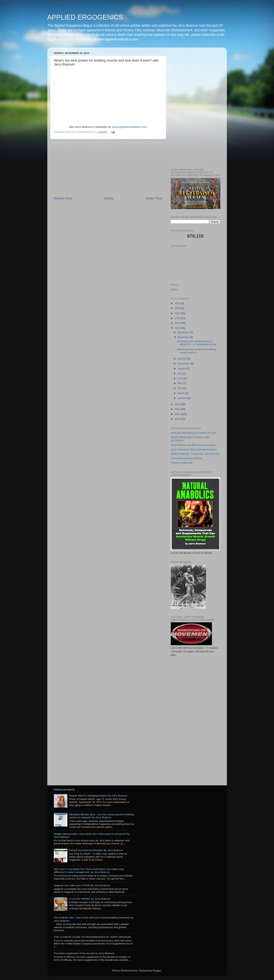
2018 (178, 308)
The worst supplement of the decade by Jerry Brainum (84, 953)
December (184, 332)
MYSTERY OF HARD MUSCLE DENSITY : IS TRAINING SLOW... (197, 343)
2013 (178, 404)
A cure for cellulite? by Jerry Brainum (90, 899)
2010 (178, 419)
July (180, 373)
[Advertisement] (108, 168)
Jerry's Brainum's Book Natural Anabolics (194, 449)
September (184, 364)
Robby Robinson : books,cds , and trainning (195, 454)
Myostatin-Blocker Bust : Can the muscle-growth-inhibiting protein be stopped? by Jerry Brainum (102, 816)
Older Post (154, 198)
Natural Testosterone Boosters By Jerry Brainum (96, 850)
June (181, 378)
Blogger (157, 971)
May (180, 383)
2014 (178, 328)
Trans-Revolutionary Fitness (186, 458)
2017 (178, 313)
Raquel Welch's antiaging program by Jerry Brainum (98, 796)
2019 (178, 303)
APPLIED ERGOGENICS (85, 17)
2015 (178, 323)
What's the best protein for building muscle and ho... (196, 351)
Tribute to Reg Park (182, 463)
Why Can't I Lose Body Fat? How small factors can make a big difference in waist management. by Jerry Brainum (89, 871)
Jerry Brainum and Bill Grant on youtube (193, 445)
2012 (178, 409)
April (181, 388)
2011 (178, 414)
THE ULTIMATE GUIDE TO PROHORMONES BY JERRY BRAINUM (92, 937)
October (183, 359)
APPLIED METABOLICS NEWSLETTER (193, 433)
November (184, 337)
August (182, 368)
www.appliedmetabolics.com (129, 127)
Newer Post (63, 198)
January (183, 398)
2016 (178, 318)
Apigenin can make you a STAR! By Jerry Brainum (82, 885)
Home (109, 198)
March (182, 393)
